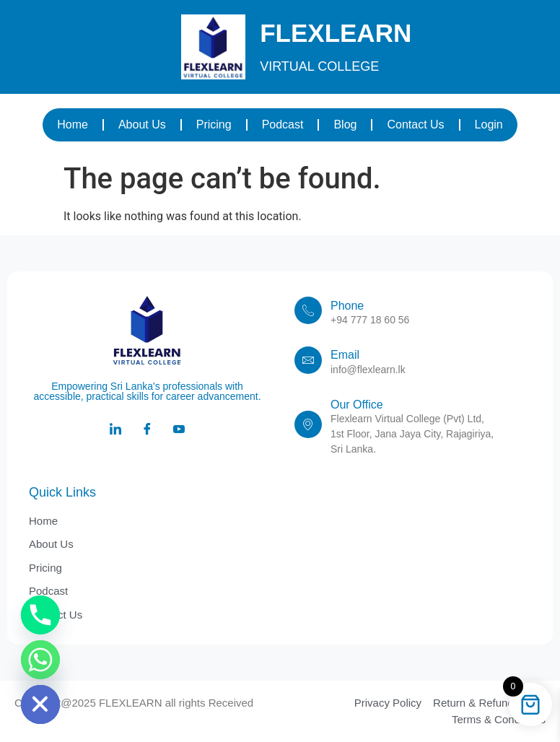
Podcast (283, 125)
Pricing (214, 125)
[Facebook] (147, 430)
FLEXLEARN (336, 33)
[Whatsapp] (40, 660)
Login (489, 125)
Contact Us (415, 125)
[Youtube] (179, 430)
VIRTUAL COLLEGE (319, 66)
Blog (345, 125)
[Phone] (40, 615)
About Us (142, 125)
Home (73, 125)
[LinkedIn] (115, 430)
